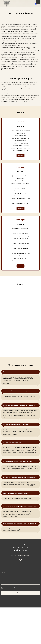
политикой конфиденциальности (18, 588)
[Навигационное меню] (38, 2)
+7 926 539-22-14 (20, 547)
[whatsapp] (21, 560)
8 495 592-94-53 (21, 545)
